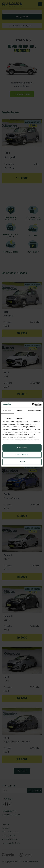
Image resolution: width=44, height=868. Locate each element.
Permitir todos (22, 447)
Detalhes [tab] (20, 410)
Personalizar (22, 455)
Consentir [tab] (7, 410)
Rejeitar (22, 462)
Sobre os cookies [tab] (35, 410)
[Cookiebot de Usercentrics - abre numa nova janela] (32, 405)
